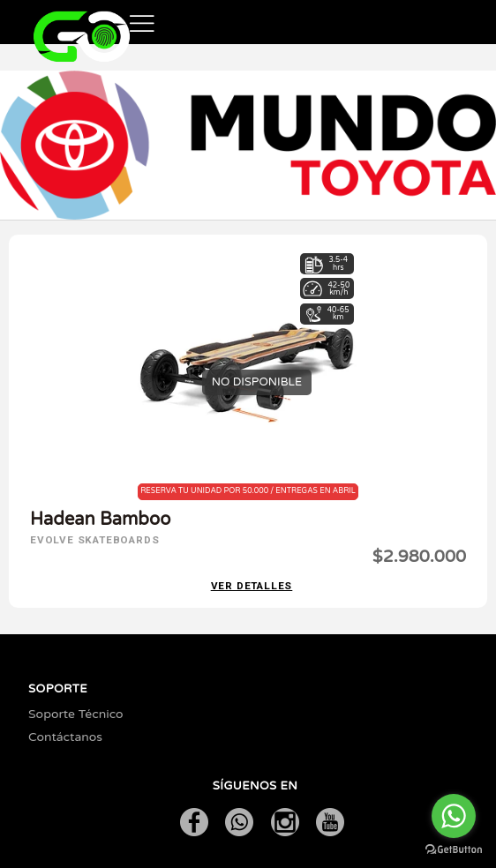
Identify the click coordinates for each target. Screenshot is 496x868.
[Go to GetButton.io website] (454, 850)
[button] (142, 22)
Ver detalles (252, 586)
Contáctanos (65, 737)
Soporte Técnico (76, 714)
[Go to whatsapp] (454, 816)
